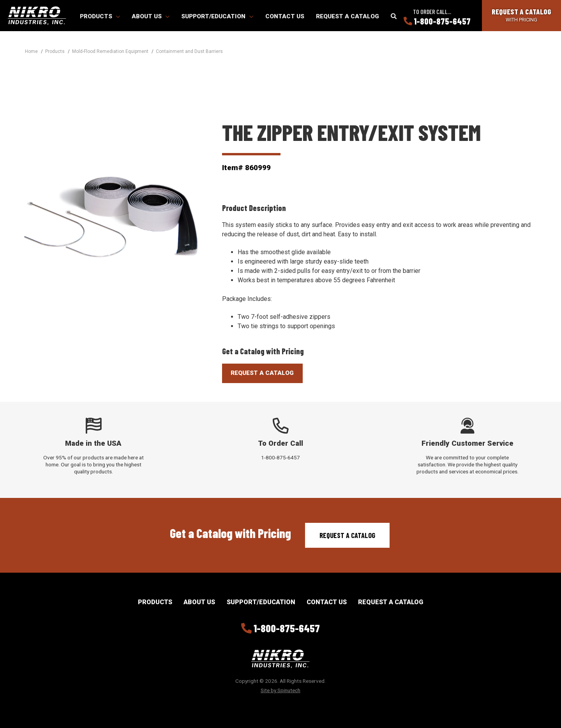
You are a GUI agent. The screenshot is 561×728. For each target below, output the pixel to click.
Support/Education (217, 16)
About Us (151, 16)
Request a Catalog (348, 16)
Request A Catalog (262, 373)
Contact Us (285, 16)
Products (100, 16)
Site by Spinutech (280, 690)
